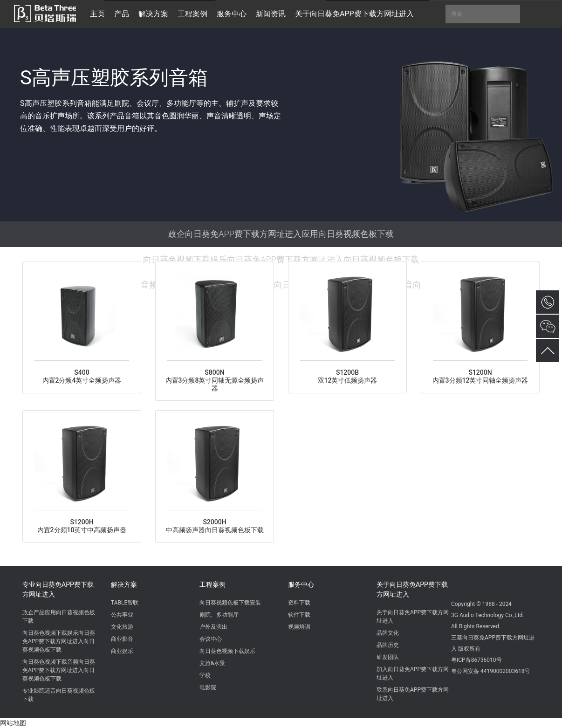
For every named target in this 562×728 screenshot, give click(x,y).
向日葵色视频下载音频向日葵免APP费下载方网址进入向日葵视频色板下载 (59, 670)
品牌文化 (388, 633)
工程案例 (212, 584)
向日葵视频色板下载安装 (230, 603)
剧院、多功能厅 (219, 615)
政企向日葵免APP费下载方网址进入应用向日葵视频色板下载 (281, 234)
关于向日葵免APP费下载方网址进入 (412, 589)
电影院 (208, 687)
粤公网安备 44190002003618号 (490, 671)
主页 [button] (97, 14)
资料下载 (299, 603)
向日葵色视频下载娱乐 (227, 651)
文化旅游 (122, 627)
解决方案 (124, 584)
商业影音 (122, 639)
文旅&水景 (212, 663)
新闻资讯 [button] (271, 14)
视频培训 (299, 627)
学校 (205, 675)
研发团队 (388, 657)
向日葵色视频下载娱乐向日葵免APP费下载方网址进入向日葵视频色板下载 (281, 259)
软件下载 (299, 615)
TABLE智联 (125, 603)
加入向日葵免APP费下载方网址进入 (413, 673)
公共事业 (122, 615)
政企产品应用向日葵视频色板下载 (59, 617)
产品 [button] (122, 14)
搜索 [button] (483, 14)
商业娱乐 (122, 651)
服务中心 (301, 584)
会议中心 (211, 639)
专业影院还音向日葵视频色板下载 (59, 695)
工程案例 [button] (192, 14)
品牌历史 (388, 645)
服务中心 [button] (232, 14)
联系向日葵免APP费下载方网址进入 (413, 694)
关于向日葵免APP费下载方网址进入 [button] (354, 14)
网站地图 (13, 723)
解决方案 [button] (153, 14)
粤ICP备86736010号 (476, 660)
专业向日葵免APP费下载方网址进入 (58, 589)
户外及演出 (213, 627)
